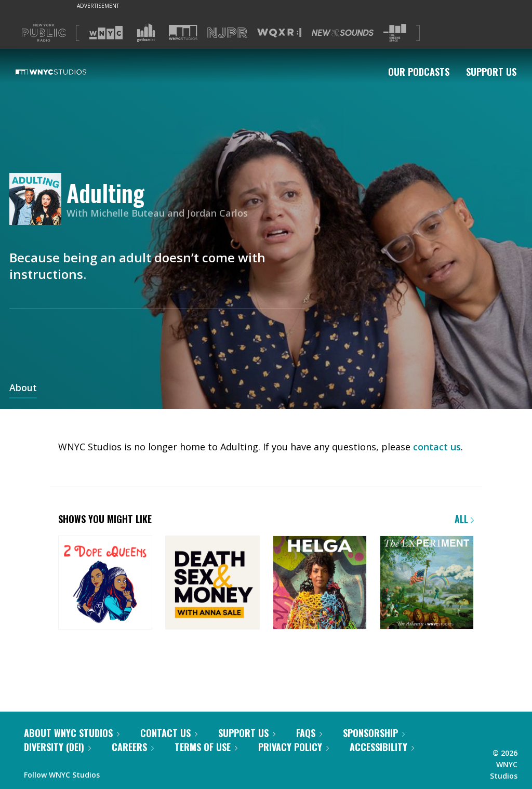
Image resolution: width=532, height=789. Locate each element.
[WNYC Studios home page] (64, 72)
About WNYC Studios (72, 733)
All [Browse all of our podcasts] (464, 519)
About (23, 389)
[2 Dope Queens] (105, 584)
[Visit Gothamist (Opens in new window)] (146, 33)
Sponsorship (374, 733)
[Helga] (320, 584)
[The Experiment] (427, 584)
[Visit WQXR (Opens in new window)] (279, 33)
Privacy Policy (294, 747)
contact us (437, 447)
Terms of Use (206, 747)
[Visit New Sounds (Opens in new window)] (343, 33)
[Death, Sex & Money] (212, 584)
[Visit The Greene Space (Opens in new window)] (395, 33)
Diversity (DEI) (57, 747)
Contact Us (169, 733)
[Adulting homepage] (38, 200)
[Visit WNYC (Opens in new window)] (106, 33)
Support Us (491, 72)
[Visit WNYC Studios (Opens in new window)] (183, 32)
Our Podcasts (419, 72)
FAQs (309, 733)
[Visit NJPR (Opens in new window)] (227, 33)
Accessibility (382, 747)
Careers (133, 747)
